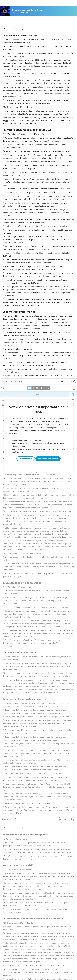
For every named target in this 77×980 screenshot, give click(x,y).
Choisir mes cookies (26, 74)
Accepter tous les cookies (48, 74)
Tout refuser (38, 79)
